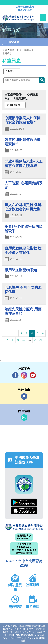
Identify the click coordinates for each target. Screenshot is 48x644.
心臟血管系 (28, 50)
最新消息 (7, 53)
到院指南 (24, 396)
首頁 (5, 50)
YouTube (33, 375)
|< (5, 333)
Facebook (15, 375)
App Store (24, 510)
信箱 (24, 418)
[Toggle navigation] (43, 17)
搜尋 (42, 80)
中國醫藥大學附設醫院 (24, 527)
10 (24, 340)
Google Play (24, 502)
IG (24, 375)
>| (41, 340)
